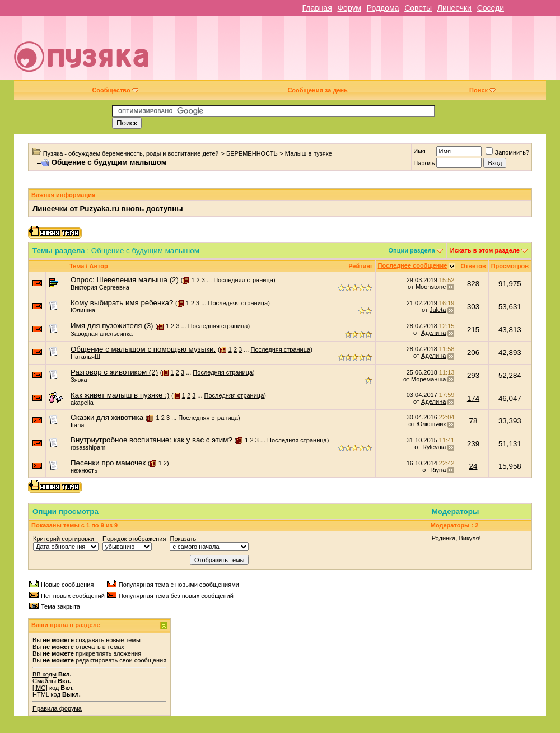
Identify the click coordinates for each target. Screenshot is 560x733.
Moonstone (431, 287)
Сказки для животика (107, 417)
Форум (349, 8)
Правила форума (57, 708)
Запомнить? (507, 152)
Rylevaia (434, 447)
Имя (419, 151)
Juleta (438, 310)
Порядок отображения (134, 539)
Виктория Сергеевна (100, 287)
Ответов (473, 266)
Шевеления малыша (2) (137, 280)
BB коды (45, 674)
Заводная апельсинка (102, 334)
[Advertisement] (372, 52)
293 (473, 375)
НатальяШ (85, 357)
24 (473, 466)
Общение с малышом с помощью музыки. (143, 349)
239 (473, 444)
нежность (84, 470)
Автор (98, 266)
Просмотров (510, 266)
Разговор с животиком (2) (114, 372)
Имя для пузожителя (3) (112, 326)
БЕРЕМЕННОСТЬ (252, 153)
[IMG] (40, 688)
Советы (418, 8)
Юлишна (83, 310)
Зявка (79, 380)
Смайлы (44, 681)
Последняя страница (243, 280)
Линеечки (454, 8)
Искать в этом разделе (485, 250)
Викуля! (470, 538)
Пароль (424, 163)
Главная (317, 8)
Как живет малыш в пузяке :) (120, 395)
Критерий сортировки (64, 539)
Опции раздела (412, 250)
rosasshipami (89, 447)
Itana (77, 425)
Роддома (383, 8)
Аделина (433, 333)
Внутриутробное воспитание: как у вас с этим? (151, 440)
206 (473, 353)
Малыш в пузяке (309, 153)
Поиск (482, 90)
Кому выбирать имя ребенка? (122, 303)
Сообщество (115, 90)
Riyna (438, 470)
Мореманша (428, 379)
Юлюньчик (431, 424)
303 (473, 307)
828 (473, 284)
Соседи (491, 8)
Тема (77, 266)
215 (473, 330)
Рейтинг (360, 266)
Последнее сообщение (413, 265)
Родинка (444, 538)
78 (473, 421)
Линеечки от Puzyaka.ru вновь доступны (108, 209)
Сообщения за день (317, 90)
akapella (82, 403)
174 (473, 398)
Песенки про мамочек (108, 463)
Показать (183, 539)
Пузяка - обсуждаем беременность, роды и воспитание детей (131, 153)
